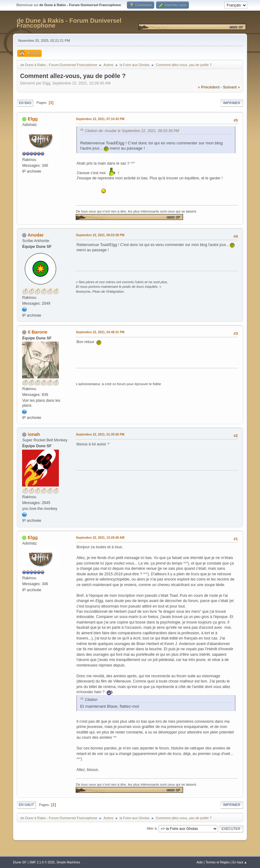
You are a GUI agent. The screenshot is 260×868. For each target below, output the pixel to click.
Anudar (36, 235)
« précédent (209, 87)
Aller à (152, 828)
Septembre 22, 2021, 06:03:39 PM (100, 235)
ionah (34, 434)
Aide (200, 862)
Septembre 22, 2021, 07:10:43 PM (100, 119)
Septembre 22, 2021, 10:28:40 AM (100, 538)
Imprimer (232, 103)
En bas (25, 103)
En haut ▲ (240, 862)
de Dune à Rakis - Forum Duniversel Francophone (69, 23)
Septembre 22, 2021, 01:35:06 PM (100, 434)
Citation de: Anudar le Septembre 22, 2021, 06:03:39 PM (132, 131)
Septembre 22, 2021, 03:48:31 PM (100, 332)
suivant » (231, 87)
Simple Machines (68, 862)
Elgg (33, 119)
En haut (26, 805)
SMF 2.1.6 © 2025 (42, 862)
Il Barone (38, 332)
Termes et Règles (218, 862)
